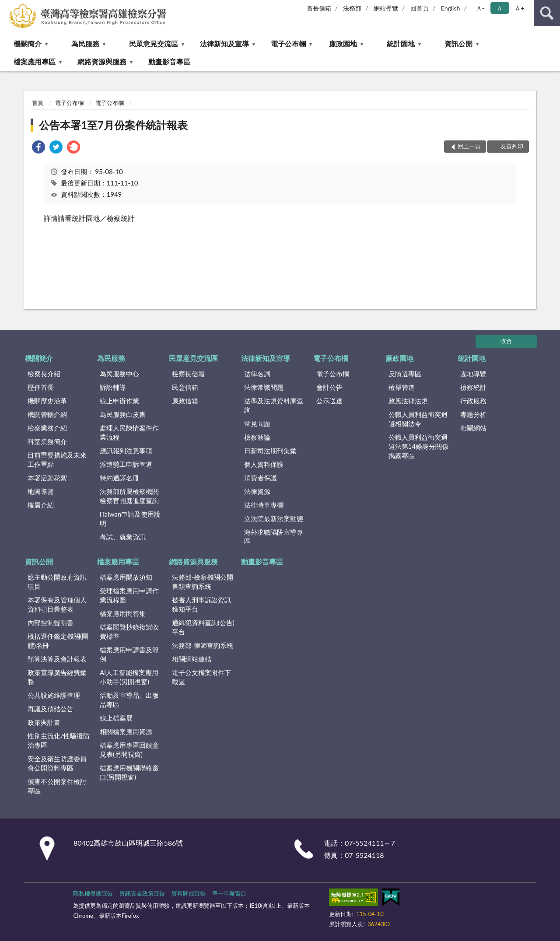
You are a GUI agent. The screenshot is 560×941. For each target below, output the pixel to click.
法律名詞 (257, 374)
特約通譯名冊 (119, 478)
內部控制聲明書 (51, 623)
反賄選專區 (405, 374)
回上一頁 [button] (469, 146)
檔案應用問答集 (123, 613)
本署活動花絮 (47, 478)
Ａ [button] (500, 8)
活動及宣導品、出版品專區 (129, 700)
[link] (38, 148)
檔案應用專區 (35, 61)
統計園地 (401, 44)
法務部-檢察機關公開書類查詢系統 (203, 582)
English (451, 8)
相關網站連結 (192, 659)
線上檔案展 (116, 718)
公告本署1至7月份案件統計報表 (113, 125)
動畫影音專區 (169, 61)
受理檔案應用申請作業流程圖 (129, 595)
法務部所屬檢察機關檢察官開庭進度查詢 (129, 496)
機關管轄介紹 (47, 414)
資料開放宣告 (189, 893)
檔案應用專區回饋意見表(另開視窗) (129, 750)
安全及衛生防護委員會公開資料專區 (57, 763)
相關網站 (473, 428)
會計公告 (329, 387)
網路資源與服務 (102, 61)
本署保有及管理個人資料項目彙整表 (57, 604)
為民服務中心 (119, 374)
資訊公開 (458, 44)
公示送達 (329, 401)
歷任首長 (41, 387)
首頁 (38, 103)
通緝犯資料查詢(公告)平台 (203, 627)
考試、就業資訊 (123, 537)
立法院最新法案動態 (274, 518)
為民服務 (85, 44)
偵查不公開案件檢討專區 (57, 786)
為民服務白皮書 (123, 414)
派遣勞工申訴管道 (126, 464)
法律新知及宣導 (224, 44)
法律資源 (257, 491)
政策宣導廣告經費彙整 (57, 677)
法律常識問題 (264, 387)
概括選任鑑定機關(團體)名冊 (58, 641)
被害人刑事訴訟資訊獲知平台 (201, 604)
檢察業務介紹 (47, 428)
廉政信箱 (185, 401)
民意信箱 (185, 387)
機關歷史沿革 (47, 401)
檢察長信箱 (188, 374)
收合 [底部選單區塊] (506, 341)
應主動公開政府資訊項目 (57, 582)
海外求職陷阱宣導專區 (274, 537)
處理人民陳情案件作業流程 (129, 432)
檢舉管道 (402, 387)
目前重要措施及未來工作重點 (57, 460)
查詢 (547, 13)
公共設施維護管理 (54, 695)
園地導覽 (473, 374)
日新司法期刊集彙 (270, 451)
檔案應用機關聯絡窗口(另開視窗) (129, 772)
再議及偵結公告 (51, 709)
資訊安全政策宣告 (142, 893)
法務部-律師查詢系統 (203, 645)
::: (7, 7)
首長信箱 (319, 8)
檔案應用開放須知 (126, 577)
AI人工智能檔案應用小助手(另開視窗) (129, 677)
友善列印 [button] (512, 146)
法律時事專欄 (264, 505)
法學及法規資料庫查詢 (274, 405)
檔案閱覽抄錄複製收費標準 (129, 631)
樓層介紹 (41, 505)
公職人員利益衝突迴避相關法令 (418, 419)
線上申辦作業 (119, 401)
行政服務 (473, 401)
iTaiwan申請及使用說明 (130, 519)
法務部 (352, 8)
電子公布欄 (288, 44)
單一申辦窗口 (229, 893)
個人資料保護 (264, 464)
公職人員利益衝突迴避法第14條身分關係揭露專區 (418, 446)
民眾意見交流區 (154, 44)
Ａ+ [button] (519, 8)
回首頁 (420, 8)
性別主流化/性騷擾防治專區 (59, 740)
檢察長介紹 (44, 374)
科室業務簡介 (47, 441)
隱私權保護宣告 (93, 893)
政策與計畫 (44, 722)
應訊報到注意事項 (126, 451)
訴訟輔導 (113, 387)
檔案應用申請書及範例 (129, 654)
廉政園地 (343, 44)
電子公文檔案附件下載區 (201, 677)
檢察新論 (257, 437)
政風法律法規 (408, 401)
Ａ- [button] (480, 8)
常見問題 (257, 423)
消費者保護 (261, 478)
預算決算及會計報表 (57, 659)
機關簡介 (28, 44)
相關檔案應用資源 (126, 731)
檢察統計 (473, 387)
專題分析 (473, 414)
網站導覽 (386, 8)
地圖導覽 (41, 491)
